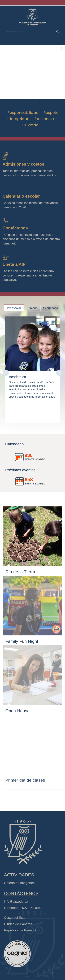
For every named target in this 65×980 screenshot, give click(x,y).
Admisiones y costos (23, 164)
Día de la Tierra (20, 573)
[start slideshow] (32, 96)
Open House (18, 723)
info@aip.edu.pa (16, 911)
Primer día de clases (25, 798)
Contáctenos (15, 228)
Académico (17, 377)
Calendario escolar (21, 196)
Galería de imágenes (19, 893)
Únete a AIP (14, 264)
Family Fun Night (22, 648)
